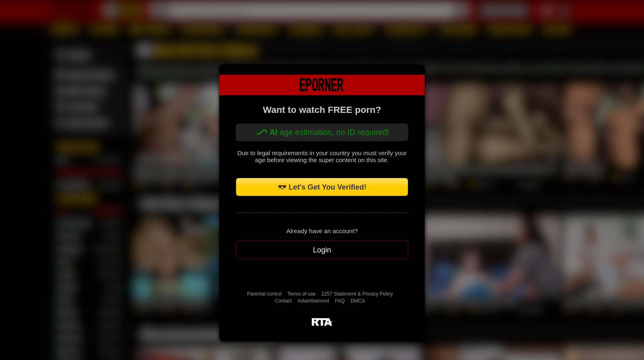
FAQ (340, 301)
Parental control (264, 294)
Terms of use (302, 294)
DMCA (358, 301)
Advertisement (314, 301)
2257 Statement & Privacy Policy (357, 294)
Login (322, 250)
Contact (283, 301)
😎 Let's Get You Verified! (322, 187)
